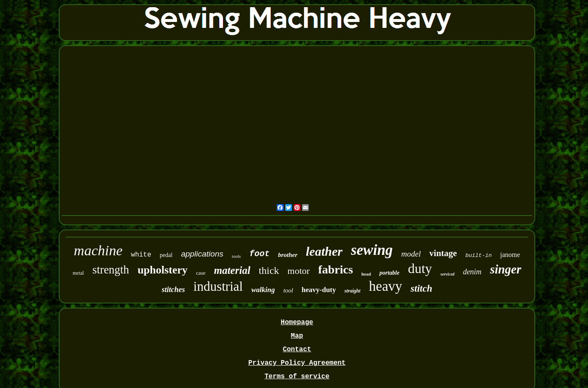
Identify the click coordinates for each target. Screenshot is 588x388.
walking (263, 290)
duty (420, 268)
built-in (479, 255)
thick (269, 271)
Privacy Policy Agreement (297, 363)
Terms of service (297, 377)
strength (111, 270)
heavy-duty (319, 290)
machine (98, 250)
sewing (372, 250)
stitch (421, 288)
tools (236, 256)
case (201, 273)
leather (324, 251)
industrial (218, 286)
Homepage (297, 322)
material (232, 270)
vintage (443, 253)
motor (299, 271)
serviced (448, 274)
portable (389, 273)
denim (472, 272)
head (366, 274)
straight (352, 291)
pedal (166, 255)
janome (510, 255)
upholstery (163, 270)
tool (288, 290)
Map (297, 336)
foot (259, 254)
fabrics (335, 269)
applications (202, 254)
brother (288, 255)
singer (506, 269)
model (411, 254)
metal (78, 273)
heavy (385, 286)
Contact (297, 350)
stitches (173, 290)
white (141, 255)
